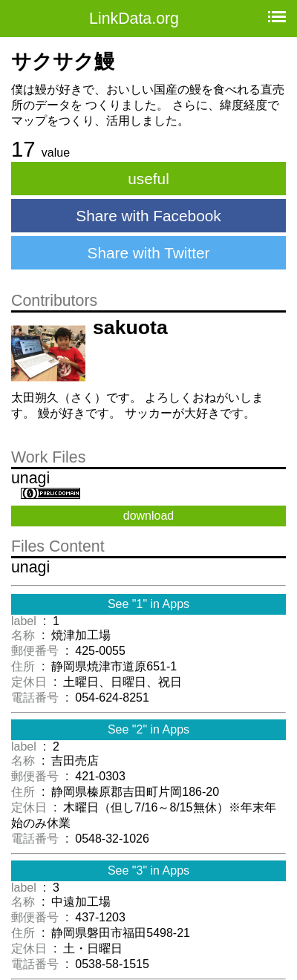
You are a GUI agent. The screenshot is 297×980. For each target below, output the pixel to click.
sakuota (130, 327)
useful (148, 179)
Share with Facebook (148, 216)
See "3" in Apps (148, 870)
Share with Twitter (149, 253)
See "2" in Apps (148, 729)
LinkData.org (134, 19)
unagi (30, 478)
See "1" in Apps (148, 604)
